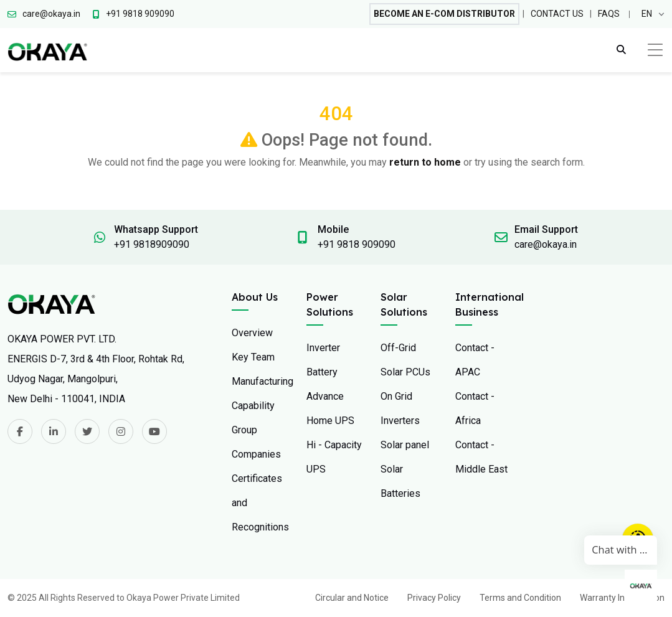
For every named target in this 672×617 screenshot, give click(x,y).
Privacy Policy (434, 598)
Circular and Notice (352, 598)
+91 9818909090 (152, 244)
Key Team (253, 357)
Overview (252, 333)
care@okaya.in (546, 244)
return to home (425, 162)
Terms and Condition (520, 598)
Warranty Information (622, 598)
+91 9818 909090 (357, 244)
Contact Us (557, 14)
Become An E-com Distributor (444, 14)
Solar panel (405, 445)
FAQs (609, 14)
